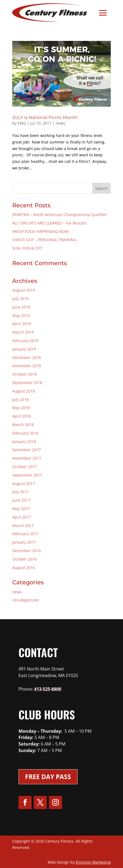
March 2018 (23, 425)
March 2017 (23, 526)
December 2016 (27, 551)
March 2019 (23, 332)
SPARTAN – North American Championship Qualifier (60, 215)
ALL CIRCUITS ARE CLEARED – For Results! (50, 223)
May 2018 (21, 408)
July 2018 (20, 399)
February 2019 (25, 341)
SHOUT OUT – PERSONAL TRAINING (44, 240)
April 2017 (21, 517)
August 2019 (24, 290)
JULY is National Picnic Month (45, 117)
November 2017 (27, 458)
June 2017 (21, 500)
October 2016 (24, 559)
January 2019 (24, 349)
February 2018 (25, 433)
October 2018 (24, 374)
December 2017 (27, 450)
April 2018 (21, 416)
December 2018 (27, 357)
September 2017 (27, 475)
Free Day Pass (48, 777)
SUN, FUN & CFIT (27, 248)
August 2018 (24, 391)
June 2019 (21, 307)
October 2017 (24, 467)
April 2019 (21, 324)
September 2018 (27, 383)
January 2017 (24, 542)
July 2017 (20, 492)
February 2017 (25, 534)
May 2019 (21, 315)
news (61, 123)
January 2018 (24, 442)
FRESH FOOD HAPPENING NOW (40, 231)
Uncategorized (25, 600)
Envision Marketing (93, 862)
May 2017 (21, 509)
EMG (22, 123)
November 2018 (27, 366)
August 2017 (24, 484)
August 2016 (24, 568)
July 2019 (20, 299)
